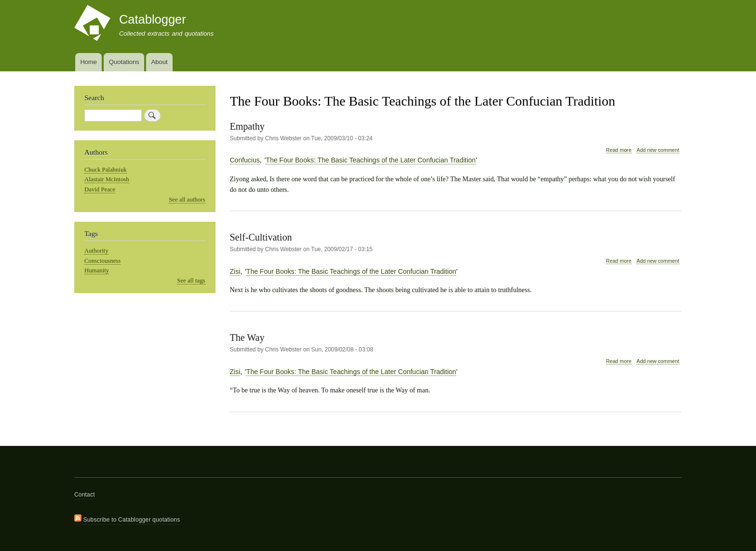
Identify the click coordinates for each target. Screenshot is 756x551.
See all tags (191, 281)
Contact (85, 495)
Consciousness (102, 261)
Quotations (124, 62)
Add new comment (658, 150)
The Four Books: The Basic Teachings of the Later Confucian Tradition (371, 160)
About (160, 62)
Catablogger (153, 19)
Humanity (97, 270)
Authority (96, 251)
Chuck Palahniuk (106, 170)
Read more (619, 150)
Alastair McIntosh (107, 179)
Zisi (235, 271)
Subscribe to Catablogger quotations (127, 519)
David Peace (100, 189)
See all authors (187, 200)
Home (88, 62)
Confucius (245, 160)
